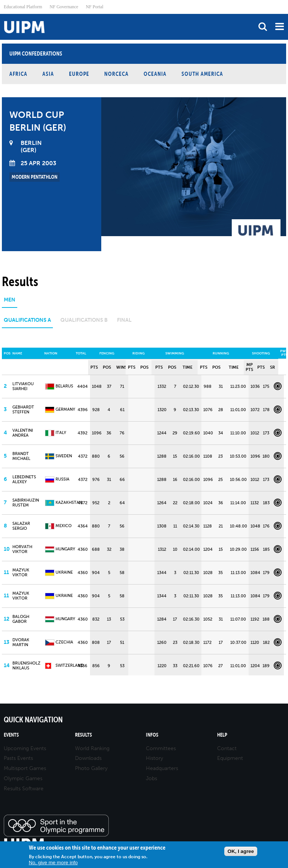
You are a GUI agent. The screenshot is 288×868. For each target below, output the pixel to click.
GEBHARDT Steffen (23, 410)
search (263, 26)
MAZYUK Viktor (21, 573)
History (154, 758)
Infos (152, 735)
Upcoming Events (25, 748)
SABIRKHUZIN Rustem (26, 503)
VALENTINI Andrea (23, 433)
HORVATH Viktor (22, 549)
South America (202, 74)
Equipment (230, 758)
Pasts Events (18, 758)
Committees (161, 748)
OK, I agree (241, 851)
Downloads (88, 758)
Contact (227, 748)
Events (11, 735)
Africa (18, 74)
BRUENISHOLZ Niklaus (26, 666)
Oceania (155, 74)
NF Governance (64, 7)
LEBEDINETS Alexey (24, 479)
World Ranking (92, 748)
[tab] (10, 302)
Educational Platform (23, 7)
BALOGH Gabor (21, 619)
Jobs (151, 778)
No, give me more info (53, 863)
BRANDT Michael (21, 456)
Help (222, 735)
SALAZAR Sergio (21, 526)
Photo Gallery (91, 768)
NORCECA (116, 74)
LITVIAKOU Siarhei (23, 386)
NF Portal (95, 7)
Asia (48, 74)
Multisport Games (25, 768)
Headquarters (162, 768)
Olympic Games (23, 778)
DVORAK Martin (21, 642)
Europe (79, 74)
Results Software (24, 789)
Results (83, 735)
